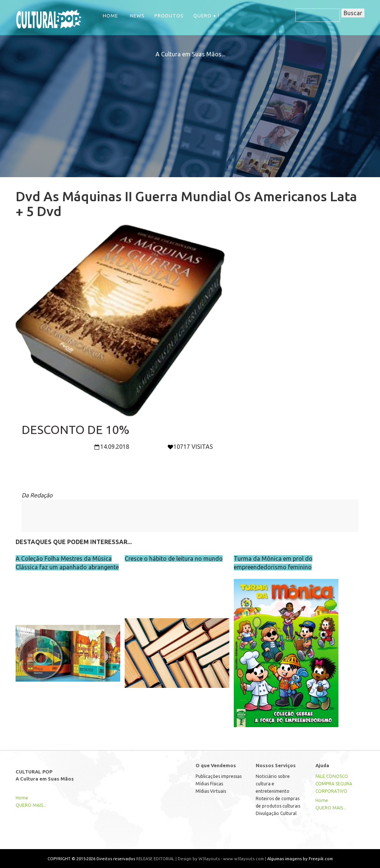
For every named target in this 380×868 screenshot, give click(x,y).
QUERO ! (206, 16)
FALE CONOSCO (332, 776)
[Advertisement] (190, 110)
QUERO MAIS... (31, 805)
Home (110, 16)
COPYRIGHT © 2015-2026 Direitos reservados (91, 859)
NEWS (137, 16)
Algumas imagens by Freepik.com (300, 859)
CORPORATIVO (331, 791)
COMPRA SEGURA (334, 784)
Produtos (169, 16)
